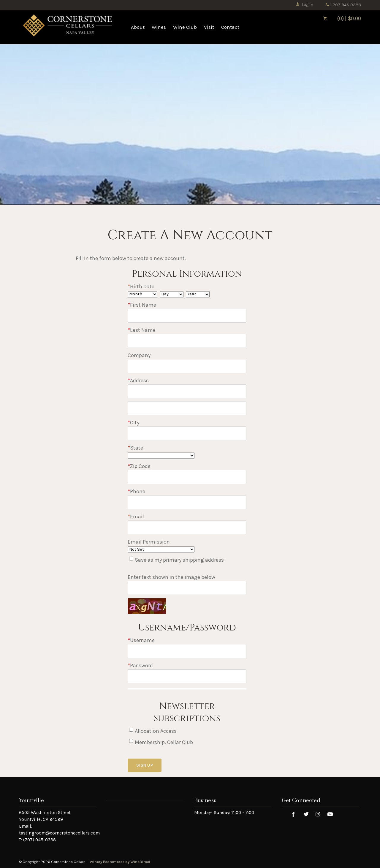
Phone (136, 491)
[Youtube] (330, 814)
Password (140, 665)
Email (136, 517)
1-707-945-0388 (343, 5)
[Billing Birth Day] (172, 294)
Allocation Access (156, 731)
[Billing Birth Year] (198, 294)
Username (141, 640)
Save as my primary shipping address (179, 560)
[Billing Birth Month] (142, 294)
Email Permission (149, 542)
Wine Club (185, 27)
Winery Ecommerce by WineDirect (120, 862)
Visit (209, 27)
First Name (142, 305)
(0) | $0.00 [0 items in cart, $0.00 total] (338, 18)
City (133, 423)
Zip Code (139, 466)
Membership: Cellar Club (164, 742)
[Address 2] (187, 408)
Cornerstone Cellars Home (67, 27)
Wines (159, 27)
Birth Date (141, 286)
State (135, 448)
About (138, 27)
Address (138, 380)
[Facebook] (293, 814)
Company (139, 355)
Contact (230, 27)
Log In (304, 5)
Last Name (142, 330)
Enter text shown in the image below (171, 577)
